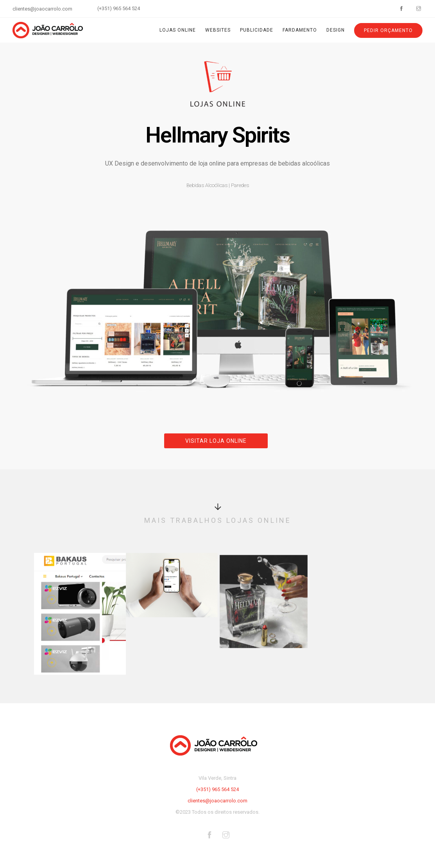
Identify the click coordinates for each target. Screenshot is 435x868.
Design (336, 30)
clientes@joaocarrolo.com (42, 9)
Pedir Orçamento (388, 30)
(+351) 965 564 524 (119, 8)
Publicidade (257, 30)
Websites (218, 30)
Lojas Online (178, 30)
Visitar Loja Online (216, 441)
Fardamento (300, 30)
